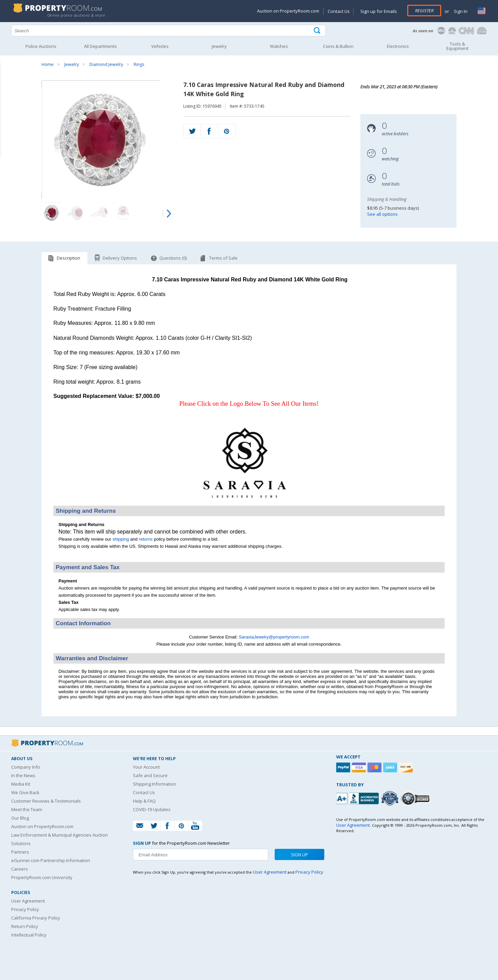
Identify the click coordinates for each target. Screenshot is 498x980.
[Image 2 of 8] (75, 213)
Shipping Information (154, 784)
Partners (20, 852)
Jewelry (72, 64)
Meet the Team (27, 809)
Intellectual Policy (29, 935)
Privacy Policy (25, 909)
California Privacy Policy (36, 918)
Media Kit (21, 784)
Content (7, 86)
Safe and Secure (150, 775)
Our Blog (20, 818)
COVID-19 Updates (152, 809)
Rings (139, 64)
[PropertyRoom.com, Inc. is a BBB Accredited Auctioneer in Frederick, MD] (358, 798)
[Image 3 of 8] (99, 213)
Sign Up (299, 855)
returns (145, 539)
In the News (23, 775)
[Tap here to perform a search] (318, 31)
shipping (121, 539)
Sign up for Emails (379, 11)
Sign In (460, 11)
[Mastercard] (375, 767)
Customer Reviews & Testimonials (46, 801)
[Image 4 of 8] (123, 213)
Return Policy (25, 926)
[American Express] (391, 767)
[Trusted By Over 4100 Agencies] (391, 799)
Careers (20, 869)
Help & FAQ (144, 801)
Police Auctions (41, 46)
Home (48, 64)
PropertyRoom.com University (42, 877)
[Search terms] (169, 31)
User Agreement (28, 901)
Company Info (26, 767)
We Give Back (25, 792)
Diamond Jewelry (106, 64)
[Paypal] (344, 767)
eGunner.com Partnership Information (51, 860)
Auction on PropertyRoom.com (288, 11)
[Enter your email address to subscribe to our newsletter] (201, 855)
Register (424, 11)
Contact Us (339, 11)
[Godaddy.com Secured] (416, 798)
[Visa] (360, 767)
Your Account (146, 767)
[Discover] (407, 767)
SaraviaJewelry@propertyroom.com (274, 637)
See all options (382, 214)
